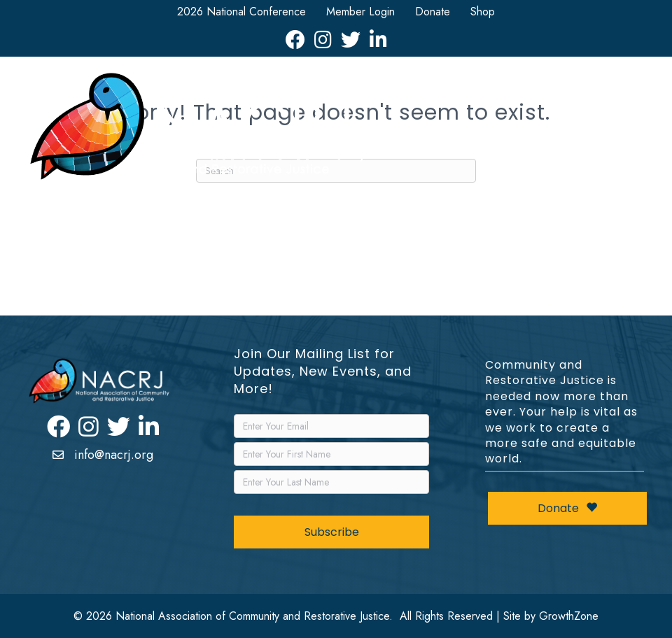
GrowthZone (569, 616)
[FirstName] (331, 454)
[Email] (331, 426)
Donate (433, 12)
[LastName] (331, 482)
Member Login (360, 12)
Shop (483, 12)
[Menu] (624, 130)
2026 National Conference (241, 12)
